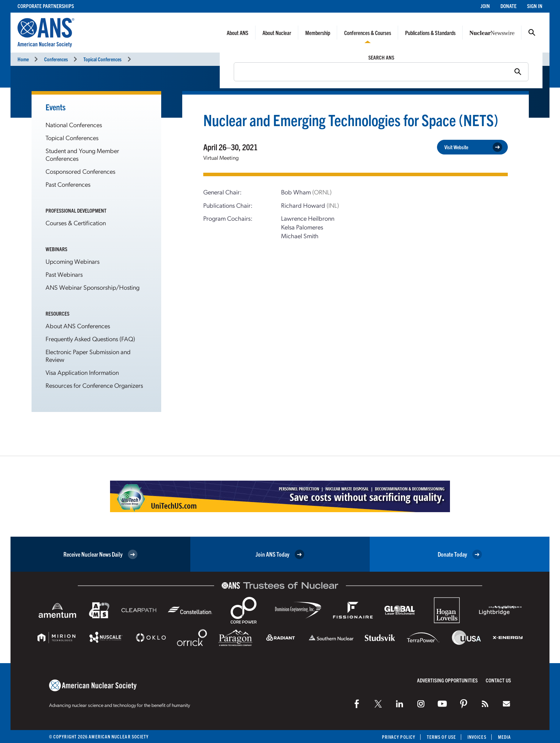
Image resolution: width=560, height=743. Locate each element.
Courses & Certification (76, 223)
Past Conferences (68, 184)
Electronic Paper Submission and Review (88, 355)
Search (532, 33)
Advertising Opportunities (447, 680)
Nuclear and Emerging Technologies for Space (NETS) (351, 120)
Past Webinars (64, 274)
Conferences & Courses (368, 33)
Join (485, 6)
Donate (508, 6)
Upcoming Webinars (73, 261)
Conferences (56, 59)
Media (504, 737)
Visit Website (473, 147)
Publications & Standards (430, 33)
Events (56, 107)
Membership (318, 33)
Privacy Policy (399, 737)
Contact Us (498, 680)
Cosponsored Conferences (80, 171)
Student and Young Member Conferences (82, 154)
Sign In (535, 6)
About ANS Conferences (78, 326)
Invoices (477, 737)
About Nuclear (277, 33)
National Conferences (74, 125)
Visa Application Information (82, 372)
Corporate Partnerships (46, 6)
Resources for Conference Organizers (94, 385)
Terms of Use (441, 737)
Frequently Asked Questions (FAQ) (90, 339)
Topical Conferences (103, 59)
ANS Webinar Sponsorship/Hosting (93, 287)
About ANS (238, 33)
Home (23, 59)
